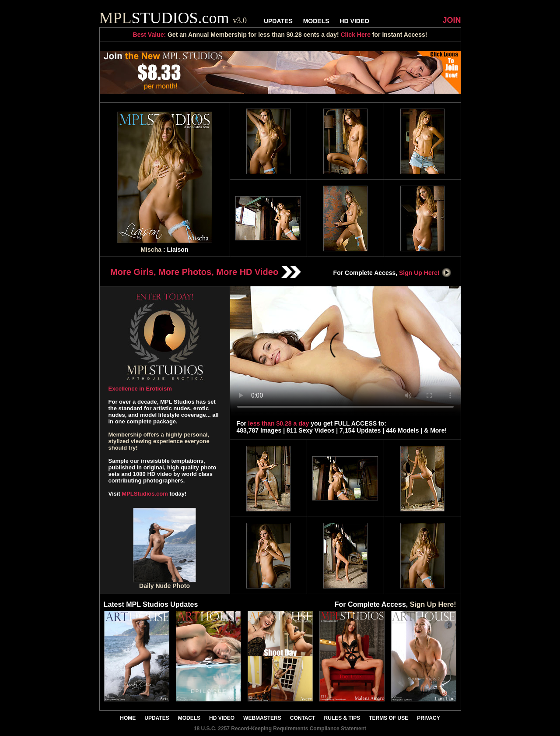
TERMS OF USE (388, 718)
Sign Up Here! (425, 273)
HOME (128, 718)
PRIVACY (428, 718)
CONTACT (303, 718)
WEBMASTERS (262, 718)
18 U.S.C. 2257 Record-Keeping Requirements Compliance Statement (280, 729)
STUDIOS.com (173, 18)
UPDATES (278, 21)
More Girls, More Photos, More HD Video (206, 272)
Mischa (151, 250)
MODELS (316, 21)
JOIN (451, 20)
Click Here (355, 35)
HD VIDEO (354, 21)
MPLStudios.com (145, 494)
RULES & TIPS (342, 718)
